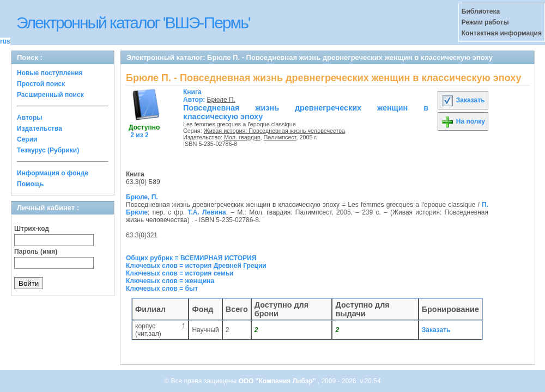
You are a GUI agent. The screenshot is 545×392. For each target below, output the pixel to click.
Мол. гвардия (242, 137)
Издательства (40, 128)
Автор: (195, 96)
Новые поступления (50, 73)
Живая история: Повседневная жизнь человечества (274, 131)
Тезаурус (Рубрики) (48, 150)
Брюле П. (221, 100)
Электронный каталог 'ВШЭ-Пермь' (133, 23)
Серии (27, 139)
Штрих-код (32, 229)
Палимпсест (280, 137)
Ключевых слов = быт (162, 289)
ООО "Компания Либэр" (278, 381)
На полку (463, 121)
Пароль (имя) (36, 252)
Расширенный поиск (50, 95)
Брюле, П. (142, 197)
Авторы (30, 118)
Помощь (30, 184)
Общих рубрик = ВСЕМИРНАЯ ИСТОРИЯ (191, 258)
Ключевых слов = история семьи (180, 273)
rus (5, 41)
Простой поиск (41, 84)
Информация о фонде (53, 173)
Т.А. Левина (207, 212)
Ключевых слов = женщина (170, 281)
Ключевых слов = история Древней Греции (196, 266)
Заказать (463, 100)
